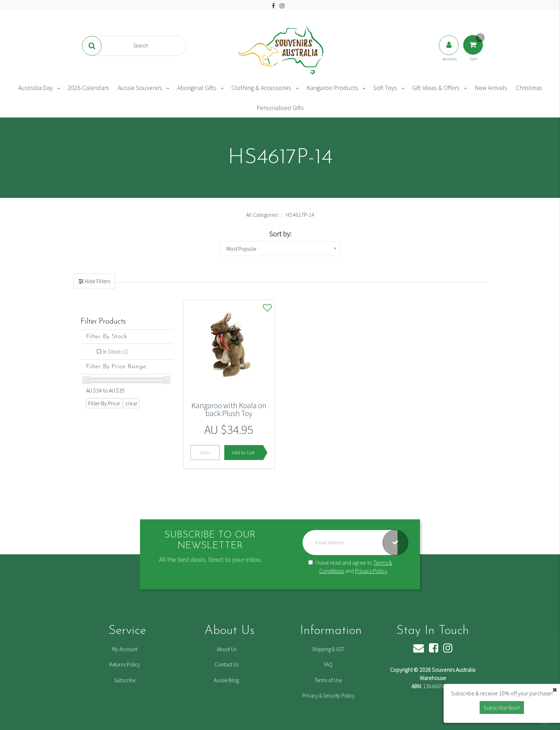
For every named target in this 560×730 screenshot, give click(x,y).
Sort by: (280, 234)
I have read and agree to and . (350, 567)
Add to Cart (243, 452)
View (205, 452)
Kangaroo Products (332, 88)
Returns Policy (125, 664)
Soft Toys (385, 88)
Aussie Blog (226, 680)
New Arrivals (491, 88)
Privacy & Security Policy (328, 696)
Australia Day (36, 88)
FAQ (328, 664)
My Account (125, 649)
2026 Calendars (89, 88)
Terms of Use (328, 680)
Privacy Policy (371, 571)
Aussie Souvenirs (140, 88)
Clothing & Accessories (261, 88)
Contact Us (227, 664)
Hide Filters (97, 281)
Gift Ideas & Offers (436, 88)
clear (131, 403)
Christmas (529, 88)
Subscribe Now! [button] (502, 707)
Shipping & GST (328, 649)
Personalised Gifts (280, 108)
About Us (227, 649)
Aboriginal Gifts (197, 88)
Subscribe (125, 680)
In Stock (116, 351)
